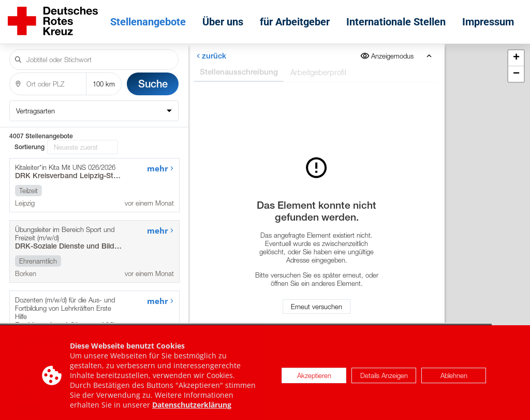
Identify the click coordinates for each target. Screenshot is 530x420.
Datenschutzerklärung (192, 411)
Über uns (223, 22)
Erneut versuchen (316, 307)
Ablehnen (454, 382)
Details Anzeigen (384, 382)
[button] (516, 58)
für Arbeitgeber (295, 22)
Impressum (488, 22)
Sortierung (30, 147)
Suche (153, 84)
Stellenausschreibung (238, 72)
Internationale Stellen (396, 22)
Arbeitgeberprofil (318, 72)
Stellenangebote (148, 22)
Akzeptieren (314, 382)
